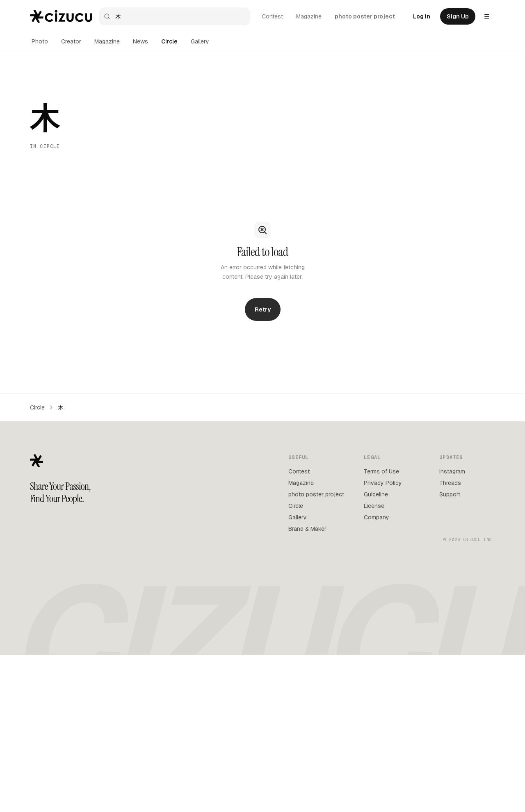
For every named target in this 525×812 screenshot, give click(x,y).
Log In (422, 16)
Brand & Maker (307, 529)
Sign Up (458, 16)
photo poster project (365, 16)
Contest (272, 16)
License (374, 506)
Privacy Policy (383, 483)
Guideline (376, 494)
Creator (71, 41)
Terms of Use (381, 471)
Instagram (452, 471)
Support (450, 494)
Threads (450, 483)
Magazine (309, 16)
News (140, 41)
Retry (263, 309)
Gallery (200, 41)
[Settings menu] (487, 16)
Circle (169, 41)
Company (377, 517)
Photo (40, 41)
